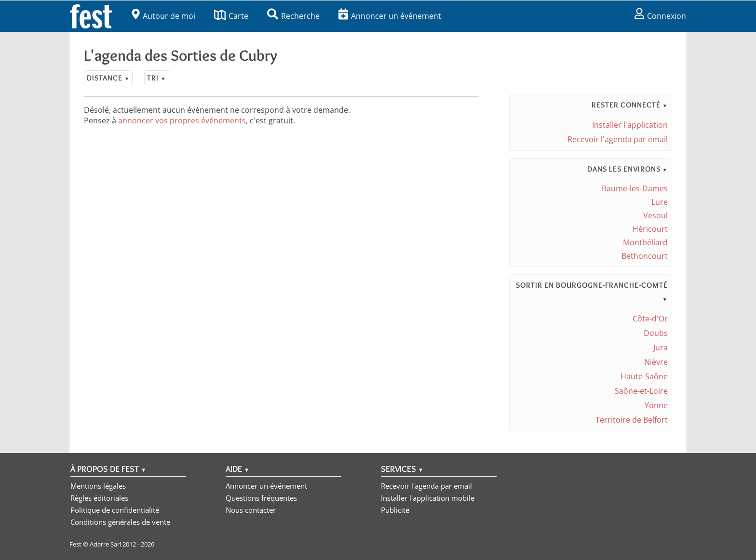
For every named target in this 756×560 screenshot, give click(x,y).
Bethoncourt (645, 256)
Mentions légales (98, 486)
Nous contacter (251, 510)
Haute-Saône (644, 376)
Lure (660, 202)
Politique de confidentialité (115, 510)
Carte (231, 16)
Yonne (656, 405)
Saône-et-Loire (641, 391)
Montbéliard (645, 242)
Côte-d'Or (650, 319)
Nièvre (656, 362)
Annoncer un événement (390, 16)
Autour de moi (163, 16)
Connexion (660, 16)
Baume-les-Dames (635, 188)
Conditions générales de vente (120, 522)
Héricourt (650, 229)
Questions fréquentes (261, 498)
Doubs (656, 333)
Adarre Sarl (105, 544)
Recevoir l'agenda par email (618, 139)
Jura (661, 347)
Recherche (293, 16)
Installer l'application (630, 125)
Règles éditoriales (99, 498)
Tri (156, 78)
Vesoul (655, 215)
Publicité (395, 510)
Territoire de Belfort (632, 420)
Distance (108, 78)
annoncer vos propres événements (182, 120)
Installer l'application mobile (428, 498)
